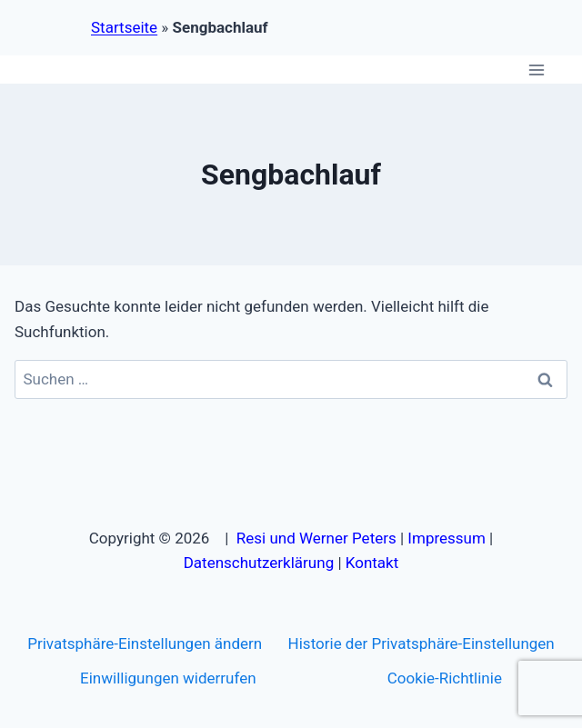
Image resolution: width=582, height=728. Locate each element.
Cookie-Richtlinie (445, 678)
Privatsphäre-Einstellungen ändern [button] (145, 643)
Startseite (124, 27)
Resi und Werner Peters (316, 538)
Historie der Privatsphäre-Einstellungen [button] (421, 643)
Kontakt (372, 563)
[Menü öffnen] (536, 70)
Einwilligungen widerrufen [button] (168, 678)
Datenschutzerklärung (259, 563)
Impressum (447, 538)
